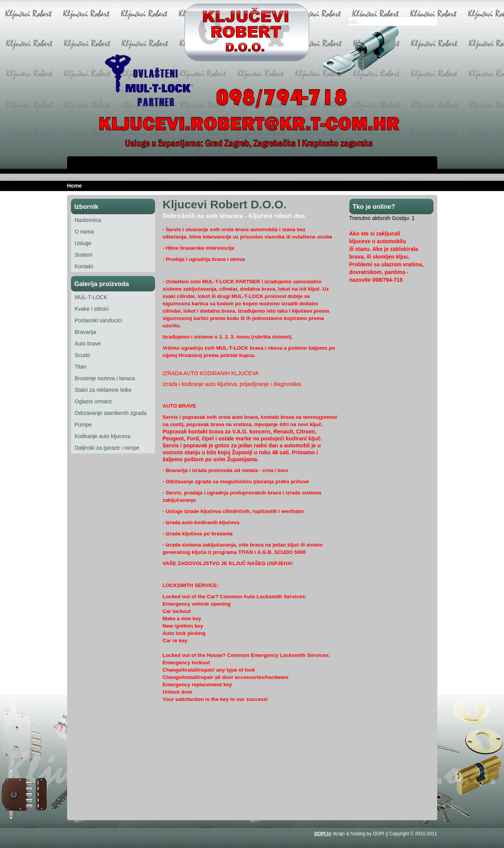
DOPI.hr (323, 834)
